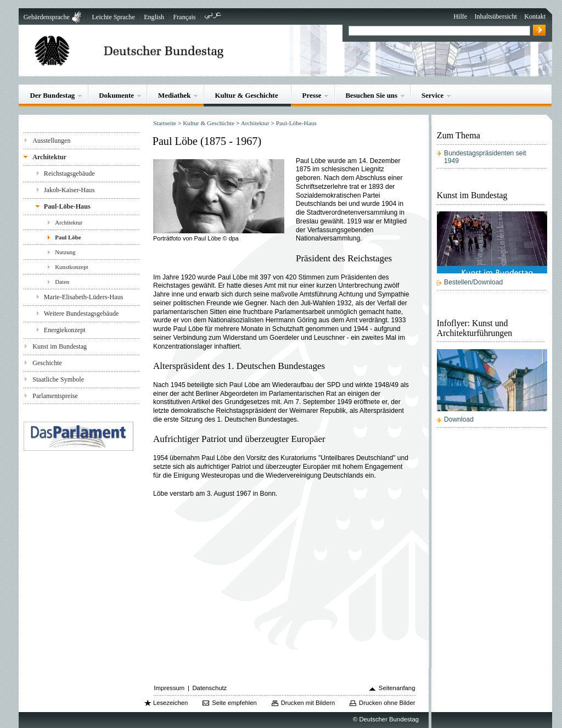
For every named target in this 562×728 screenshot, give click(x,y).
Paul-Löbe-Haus (67, 206)
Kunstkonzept (72, 267)
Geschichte (47, 363)
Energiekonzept (65, 330)
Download (459, 419)
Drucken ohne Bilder (387, 703)
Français (185, 17)
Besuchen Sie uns (371, 95)
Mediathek (175, 95)
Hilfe (460, 16)
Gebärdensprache (47, 17)
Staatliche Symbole (58, 379)
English (154, 17)
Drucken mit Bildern (308, 703)
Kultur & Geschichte (246, 95)
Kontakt (535, 16)
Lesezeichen (170, 703)
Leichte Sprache (113, 17)
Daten (62, 282)
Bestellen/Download (473, 282)
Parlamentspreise (55, 396)
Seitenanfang (397, 688)
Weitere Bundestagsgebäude (82, 313)
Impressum (169, 688)
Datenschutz (209, 688)
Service (432, 95)
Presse (312, 95)
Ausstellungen (51, 141)
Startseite (165, 123)
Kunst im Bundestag (60, 346)
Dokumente (116, 95)
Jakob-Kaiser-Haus (69, 190)
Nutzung (65, 252)
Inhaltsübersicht (496, 16)
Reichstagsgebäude (69, 173)
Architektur (49, 157)
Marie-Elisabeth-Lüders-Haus (84, 297)
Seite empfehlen (234, 703)
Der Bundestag (52, 95)
